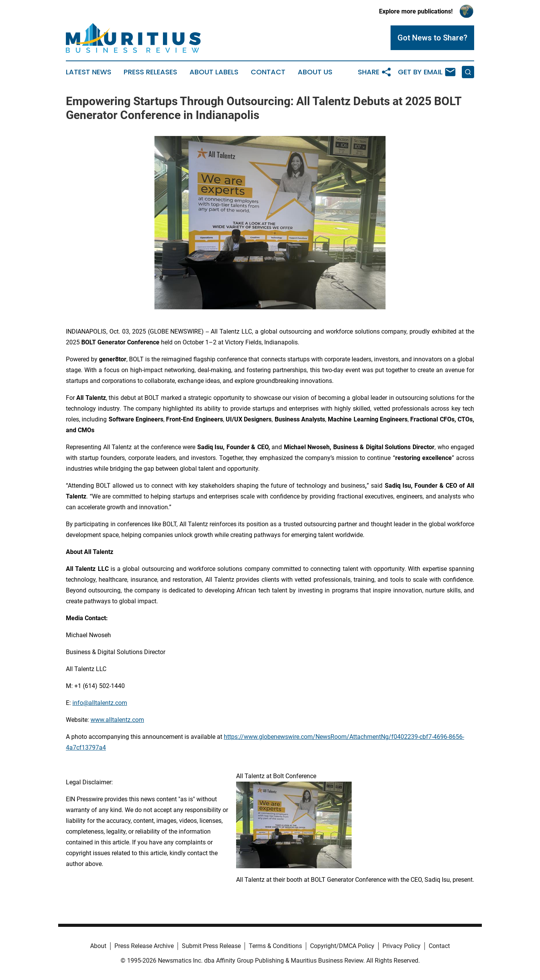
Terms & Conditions (275, 946)
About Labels (214, 72)
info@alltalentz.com (100, 703)
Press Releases (150, 72)
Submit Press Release (211, 946)
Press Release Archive (144, 946)
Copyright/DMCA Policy (342, 946)
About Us (315, 72)
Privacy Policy (402, 946)
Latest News (89, 72)
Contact (268, 72)
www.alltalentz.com (117, 720)
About (98, 946)
